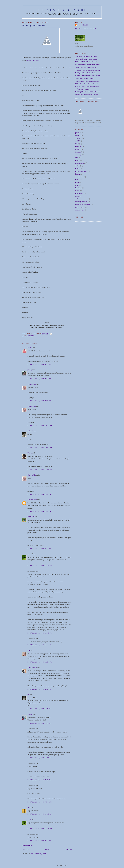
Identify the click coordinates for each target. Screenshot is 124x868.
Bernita (30, 714)
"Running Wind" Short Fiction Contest (87, 70)
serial (77, 141)
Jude (29, 650)
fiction (77, 135)
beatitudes (79, 188)
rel (28, 695)
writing (78, 166)
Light (33, 60)
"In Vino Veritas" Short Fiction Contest (88, 65)
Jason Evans (83, 25)
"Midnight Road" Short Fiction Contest (88, 92)
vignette (32, 336)
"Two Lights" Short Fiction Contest (87, 95)
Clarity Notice (80, 207)
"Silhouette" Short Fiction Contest (86, 62)
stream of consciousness (83, 204)
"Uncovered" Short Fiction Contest (86, 59)
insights (78, 149)
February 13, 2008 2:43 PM (39, 511)
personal (78, 146)
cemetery (78, 155)
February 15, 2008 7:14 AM (40, 723)
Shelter (29, 60)
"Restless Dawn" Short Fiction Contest (88, 76)
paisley (30, 370)
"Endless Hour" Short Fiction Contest (87, 81)
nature (77, 160)
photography (79, 193)
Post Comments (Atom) (38, 854)
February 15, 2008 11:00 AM (40, 758)
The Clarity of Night (62, 10)
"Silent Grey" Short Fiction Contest (87, 84)
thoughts (78, 152)
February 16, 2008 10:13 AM (40, 814)
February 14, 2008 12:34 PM (40, 662)
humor (77, 168)
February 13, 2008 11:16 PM (40, 565)
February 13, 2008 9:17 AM (40, 364)
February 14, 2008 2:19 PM (39, 689)
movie (77, 179)
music (77, 182)
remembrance (80, 163)
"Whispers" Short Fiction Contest (86, 73)
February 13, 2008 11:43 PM (40, 633)
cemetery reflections (82, 202)
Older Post (68, 849)
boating (78, 174)
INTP (77, 185)
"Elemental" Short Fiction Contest (86, 56)
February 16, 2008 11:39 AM (40, 828)
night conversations (81, 199)
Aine (29, 554)
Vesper (30, 453)
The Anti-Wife (32, 500)
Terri (29, 807)
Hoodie (30, 348)
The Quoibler (32, 384)
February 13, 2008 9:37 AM (40, 401)
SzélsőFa (30, 431)
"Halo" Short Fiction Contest (84, 78)
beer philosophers (81, 171)
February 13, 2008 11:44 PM (40, 645)
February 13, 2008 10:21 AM (40, 425)
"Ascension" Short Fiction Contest (86, 67)
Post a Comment (27, 846)
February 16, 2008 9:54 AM (40, 802)
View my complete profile (86, 29)
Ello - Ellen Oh (32, 667)
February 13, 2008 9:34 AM (40, 379)
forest (77, 157)
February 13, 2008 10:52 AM (40, 447)
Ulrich (77, 191)
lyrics (77, 144)
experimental (79, 177)
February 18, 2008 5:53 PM (39, 840)
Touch (38, 60)
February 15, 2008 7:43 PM (39, 780)
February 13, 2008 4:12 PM (39, 548)
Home (47, 849)
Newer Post (26, 849)
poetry (77, 133)
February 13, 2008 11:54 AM (40, 470)
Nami (77, 196)
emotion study (80, 210)
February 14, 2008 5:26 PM (39, 709)
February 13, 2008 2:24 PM (39, 494)
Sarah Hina (31, 517)
